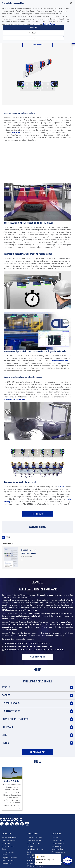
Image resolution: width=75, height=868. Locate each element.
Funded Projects (8, 852)
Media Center (6, 863)
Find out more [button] (37, 657)
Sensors (30, 846)
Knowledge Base (58, 843)
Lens (5, 735)
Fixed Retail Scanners (35, 838)
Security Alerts (57, 846)
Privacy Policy (49, 24)
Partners (5, 855)
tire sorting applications (14, 399)
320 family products (59, 361)
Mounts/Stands (11, 711)
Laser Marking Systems (35, 849)
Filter (5, 743)
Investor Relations (8, 860)
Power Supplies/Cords (15, 719)
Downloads (37, 44)
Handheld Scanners (34, 841)
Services (55, 838)
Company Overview (9, 841)
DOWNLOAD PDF (37, 752)
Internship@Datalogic (10, 838)
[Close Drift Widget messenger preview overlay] (33, 855)
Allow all (33, 27)
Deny (33, 38)
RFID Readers (32, 863)
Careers (5, 849)
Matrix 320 (16, 132)
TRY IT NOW (37, 514)
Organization (6, 843)
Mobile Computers (33, 843)
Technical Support (58, 841)
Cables (6, 695)
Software (8, 727)
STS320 (6, 687)
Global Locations (8, 846)
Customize (33, 33)
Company (7, 834)
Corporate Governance (10, 858)
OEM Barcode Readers (35, 866)
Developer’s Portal (58, 849)
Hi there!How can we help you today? (45, 859)
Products (32, 834)
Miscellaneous (11, 703)
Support (56, 834)
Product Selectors (58, 852)
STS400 (61, 487)
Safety (29, 852)
